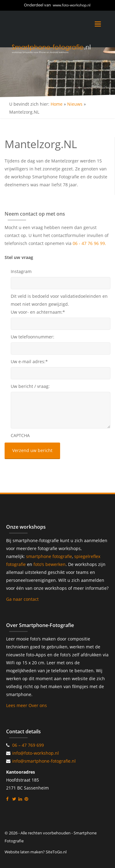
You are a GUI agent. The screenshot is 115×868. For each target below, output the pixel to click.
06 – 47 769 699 (28, 745)
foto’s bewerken (50, 564)
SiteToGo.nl (56, 852)
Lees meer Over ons (27, 705)
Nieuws (75, 104)
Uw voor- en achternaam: (38, 312)
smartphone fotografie (49, 556)
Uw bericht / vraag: (30, 386)
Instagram (21, 271)
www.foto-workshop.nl (72, 5)
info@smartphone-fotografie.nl (44, 761)
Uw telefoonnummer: (33, 337)
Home (57, 104)
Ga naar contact (22, 599)
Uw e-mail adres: (29, 361)
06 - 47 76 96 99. (89, 243)
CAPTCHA (20, 435)
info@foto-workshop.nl (36, 753)
